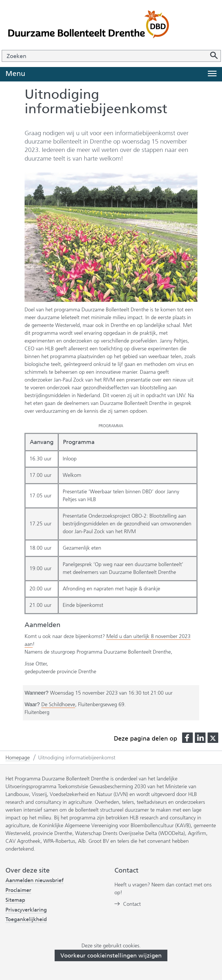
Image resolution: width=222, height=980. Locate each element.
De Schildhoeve (58, 705)
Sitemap (15, 900)
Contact (132, 904)
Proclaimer (18, 890)
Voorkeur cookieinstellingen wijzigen (111, 955)
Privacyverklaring (26, 910)
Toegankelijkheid (26, 919)
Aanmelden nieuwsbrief (35, 880)
